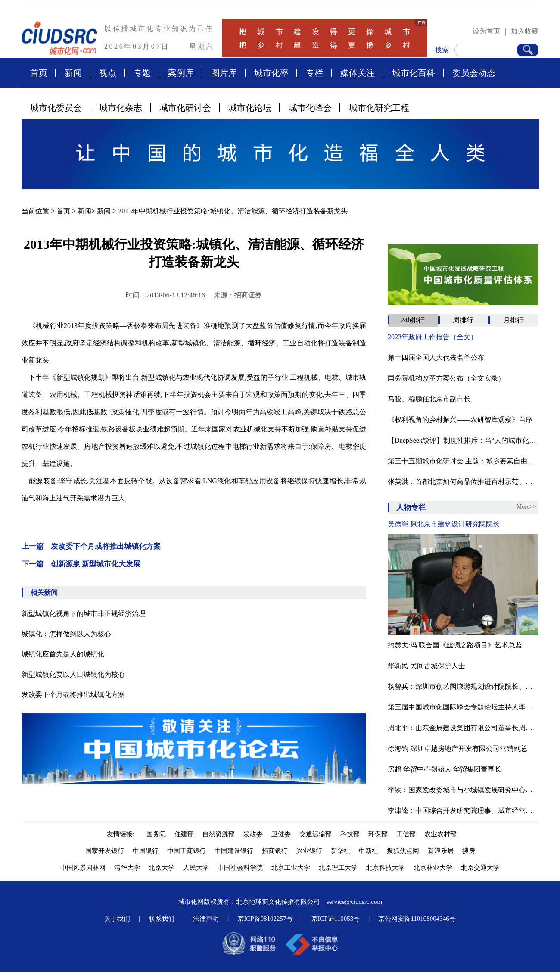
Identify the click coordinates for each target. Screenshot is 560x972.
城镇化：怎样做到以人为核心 (66, 634)
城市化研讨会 (185, 108)
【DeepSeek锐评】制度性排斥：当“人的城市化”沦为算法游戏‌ (463, 440)
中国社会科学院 (240, 868)
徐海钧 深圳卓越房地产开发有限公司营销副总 (457, 749)
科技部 (350, 834)
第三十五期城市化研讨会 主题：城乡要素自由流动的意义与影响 (463, 461)
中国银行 (146, 851)
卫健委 (281, 834)
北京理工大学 (338, 868)
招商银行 (275, 851)
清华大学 (127, 868)
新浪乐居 (441, 851)
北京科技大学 (386, 868)
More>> (526, 507)
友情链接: (122, 834)
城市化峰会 (310, 108)
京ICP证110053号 (336, 919)
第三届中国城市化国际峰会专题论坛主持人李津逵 (463, 707)
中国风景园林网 (83, 868)
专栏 (314, 73)
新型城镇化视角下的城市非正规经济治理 (84, 614)
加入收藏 (525, 31)
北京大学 (162, 868)
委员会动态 (474, 73)
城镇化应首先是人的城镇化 (63, 654)
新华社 (341, 851)
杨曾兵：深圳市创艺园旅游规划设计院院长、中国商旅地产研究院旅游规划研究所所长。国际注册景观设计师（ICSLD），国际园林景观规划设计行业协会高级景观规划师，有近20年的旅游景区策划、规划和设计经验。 (463, 686)
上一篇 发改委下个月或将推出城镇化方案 (91, 546)
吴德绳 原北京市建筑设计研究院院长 (444, 524)
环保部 (378, 834)
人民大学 (196, 868)
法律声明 (206, 919)
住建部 (184, 834)
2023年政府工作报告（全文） (432, 337)
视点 (108, 73)
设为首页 (486, 31)
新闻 (73, 73)
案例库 (181, 73)
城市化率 (271, 73)
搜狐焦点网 (403, 851)
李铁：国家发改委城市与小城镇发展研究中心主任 (463, 790)
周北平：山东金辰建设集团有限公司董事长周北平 (463, 728)
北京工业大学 (291, 868)
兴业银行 (309, 851)
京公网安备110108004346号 (417, 919)
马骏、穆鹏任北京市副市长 (429, 399)
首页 (39, 73)
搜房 (469, 851)
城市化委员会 (56, 108)
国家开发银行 (105, 851)
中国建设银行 (234, 851)
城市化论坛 (250, 108)
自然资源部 (219, 834)
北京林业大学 (433, 868)
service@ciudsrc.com (354, 902)
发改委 (253, 834)
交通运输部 (316, 834)
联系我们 (162, 919)
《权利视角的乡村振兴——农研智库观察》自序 (460, 420)
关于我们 (117, 919)
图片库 (224, 73)
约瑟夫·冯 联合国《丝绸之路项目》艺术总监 (455, 645)
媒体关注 (358, 73)
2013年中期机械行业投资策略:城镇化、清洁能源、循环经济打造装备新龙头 (233, 211)
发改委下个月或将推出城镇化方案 (73, 695)
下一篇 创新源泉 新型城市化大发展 (81, 564)
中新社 (369, 851)
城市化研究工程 (379, 108)
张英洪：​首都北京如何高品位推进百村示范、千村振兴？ (463, 482)
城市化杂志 (121, 108)
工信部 (406, 834)
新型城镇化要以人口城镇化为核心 (73, 674)
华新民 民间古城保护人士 (426, 666)
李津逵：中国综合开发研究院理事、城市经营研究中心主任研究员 (463, 811)
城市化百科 (414, 73)
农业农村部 (440, 834)
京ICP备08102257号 (265, 919)
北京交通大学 (480, 868)
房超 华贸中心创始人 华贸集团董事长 (445, 769)
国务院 (156, 834)
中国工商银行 (187, 851)
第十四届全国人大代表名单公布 (436, 358)
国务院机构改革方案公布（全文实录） (446, 378)
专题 (142, 73)
